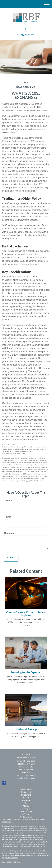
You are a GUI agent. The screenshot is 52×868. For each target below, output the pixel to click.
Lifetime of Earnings (26, 729)
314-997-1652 (26, 35)
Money (26, 806)
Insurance (26, 800)
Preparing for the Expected (26, 672)
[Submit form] (11, 558)
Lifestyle (26, 809)
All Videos (26, 814)
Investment (26, 795)
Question (9, 533)
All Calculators (26, 817)
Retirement (26, 792)
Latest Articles (26, 811)
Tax (26, 803)
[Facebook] (25, 29)
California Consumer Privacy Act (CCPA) (24, 853)
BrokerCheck (7, 822)
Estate (26, 798)
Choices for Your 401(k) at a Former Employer (26, 614)
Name (9, 500)
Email (9, 517)
